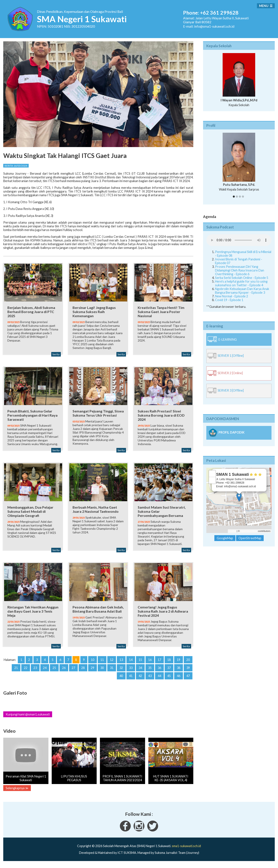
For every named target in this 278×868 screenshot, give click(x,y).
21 (16, 672)
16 (150, 664)
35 (150, 672)
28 (83, 672)
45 (169, 680)
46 (179, 680)
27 (73, 672)
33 (131, 672)
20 (188, 664)
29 (93, 672)
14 (131, 664)
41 (131, 680)
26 (64, 672)
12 (112, 664)
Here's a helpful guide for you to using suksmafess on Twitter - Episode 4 (241, 283)
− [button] (212, 480)
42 (140, 680)
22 (26, 672)
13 (121, 664)
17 (159, 664)
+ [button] (212, 474)
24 (45, 672)
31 (112, 672)
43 (150, 680)
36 (159, 672)
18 (169, 664)
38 (179, 672)
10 (93, 664)
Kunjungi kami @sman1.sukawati (28, 718)
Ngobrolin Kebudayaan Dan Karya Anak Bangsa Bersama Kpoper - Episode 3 (242, 291)
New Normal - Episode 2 (232, 296)
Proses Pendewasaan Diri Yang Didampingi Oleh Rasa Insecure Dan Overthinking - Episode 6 (240, 270)
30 (102, 672)
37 (169, 672)
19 (179, 664)
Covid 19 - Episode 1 (229, 300)
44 (159, 680)
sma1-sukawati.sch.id (186, 850)
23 (35, 672)
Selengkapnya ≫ (17, 792)
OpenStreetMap (249, 531)
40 (121, 680)
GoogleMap (225, 538)
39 (188, 672)
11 (102, 664)
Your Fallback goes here (239, 240)
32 (121, 672)
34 (140, 672)
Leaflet (232, 531)
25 (54, 672)
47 (188, 680)
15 (140, 664)
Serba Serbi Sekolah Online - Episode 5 (242, 278)
